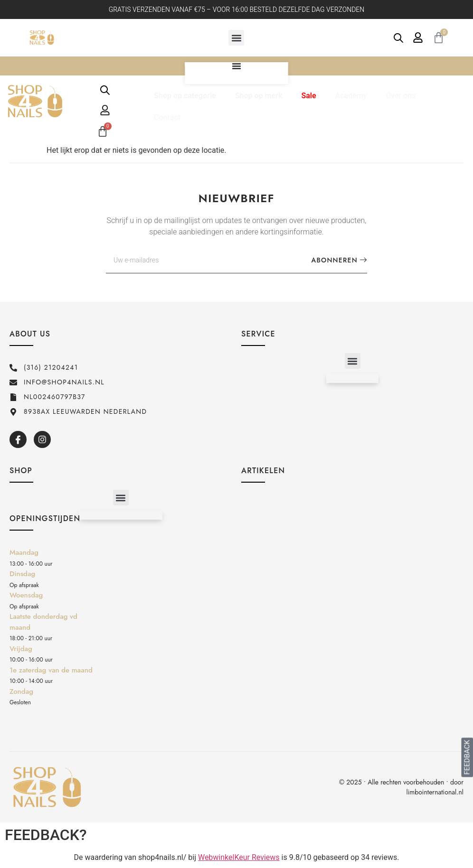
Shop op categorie (185, 96)
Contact (167, 117)
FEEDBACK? (46, 835)
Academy (351, 96)
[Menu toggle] (236, 66)
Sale (308, 96)
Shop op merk (259, 96)
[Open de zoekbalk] (398, 38)
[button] (236, 38)
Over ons (401, 96)
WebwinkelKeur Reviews (239, 857)
